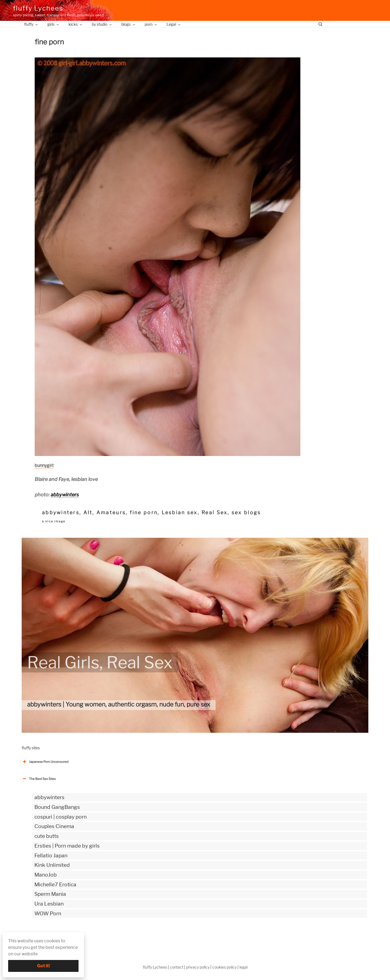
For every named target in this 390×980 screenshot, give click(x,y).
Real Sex (214, 512)
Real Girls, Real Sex (100, 662)
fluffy (31, 24)
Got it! (43, 966)
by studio (102, 24)
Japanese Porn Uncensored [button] (45, 762)
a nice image (54, 521)
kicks (76, 24)
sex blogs (246, 512)
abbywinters (65, 495)
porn (151, 24)
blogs (129, 24)
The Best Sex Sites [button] (39, 779)
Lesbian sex (180, 512)
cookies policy (225, 967)
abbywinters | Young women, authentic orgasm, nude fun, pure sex (119, 704)
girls (53, 24)
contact (177, 967)
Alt (88, 512)
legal (243, 967)
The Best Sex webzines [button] (42, 936)
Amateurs (111, 512)
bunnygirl (44, 465)
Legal (174, 24)
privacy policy (198, 967)
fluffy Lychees (38, 8)
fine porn (144, 512)
